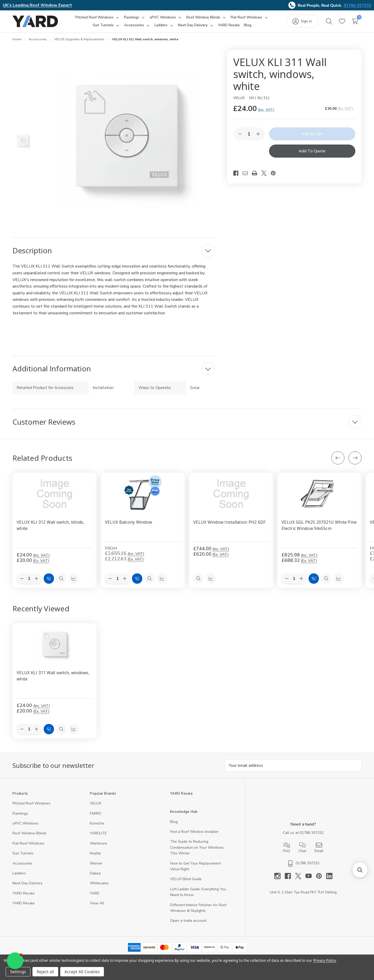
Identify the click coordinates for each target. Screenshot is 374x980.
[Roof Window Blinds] (203, 17)
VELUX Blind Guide (186, 879)
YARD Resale (24, 893)
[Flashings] (132, 17)
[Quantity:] (29, 729)
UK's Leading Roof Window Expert (37, 5)
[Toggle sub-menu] (117, 17)
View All (97, 903)
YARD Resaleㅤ (24, 903)
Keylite (95, 853)
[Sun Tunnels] (103, 25)
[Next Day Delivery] (193, 25)
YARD (95, 893)
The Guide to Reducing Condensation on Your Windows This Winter (197, 847)
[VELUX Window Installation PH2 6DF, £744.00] (231, 494)
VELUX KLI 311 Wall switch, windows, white (53, 676)
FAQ (287, 848)
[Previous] (338, 458)
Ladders (19, 873)
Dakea (95, 873)
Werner (96, 863)
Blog (174, 822)
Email (319, 848)
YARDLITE (98, 833)
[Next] (355, 458)
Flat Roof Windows (28, 843)
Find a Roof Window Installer (194, 832)
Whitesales (99, 883)
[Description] (113, 250)
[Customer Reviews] (187, 422)
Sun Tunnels (23, 853)
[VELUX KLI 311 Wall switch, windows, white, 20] (55, 644)
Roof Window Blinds (29, 833)
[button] (360, 870)
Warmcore (98, 843)
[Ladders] (161, 25)
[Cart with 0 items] (355, 21)
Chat (302, 848)
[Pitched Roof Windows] (94, 17)
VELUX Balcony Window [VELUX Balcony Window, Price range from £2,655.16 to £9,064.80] (128, 522)
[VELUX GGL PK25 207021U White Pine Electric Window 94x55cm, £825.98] (319, 494)
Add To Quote (312, 151)
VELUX (96, 803)
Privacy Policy (325, 960)
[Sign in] (302, 21)
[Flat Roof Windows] (246, 17)
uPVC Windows (25, 823)
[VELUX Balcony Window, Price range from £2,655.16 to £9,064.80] (143, 494)
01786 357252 (358, 5)
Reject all (45, 972)
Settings (18, 972)
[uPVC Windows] (163, 17)
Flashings (20, 813)
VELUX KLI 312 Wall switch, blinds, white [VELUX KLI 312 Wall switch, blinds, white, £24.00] (51, 525)
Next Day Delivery (27, 883)
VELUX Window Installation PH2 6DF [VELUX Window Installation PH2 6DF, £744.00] (229, 522)
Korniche (97, 823)
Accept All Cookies (82, 972)
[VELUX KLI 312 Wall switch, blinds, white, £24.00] (55, 494)
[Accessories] (134, 25)
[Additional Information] (113, 369)
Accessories (22, 863)
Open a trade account (188, 921)
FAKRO (96, 813)
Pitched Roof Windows (31, 803)
